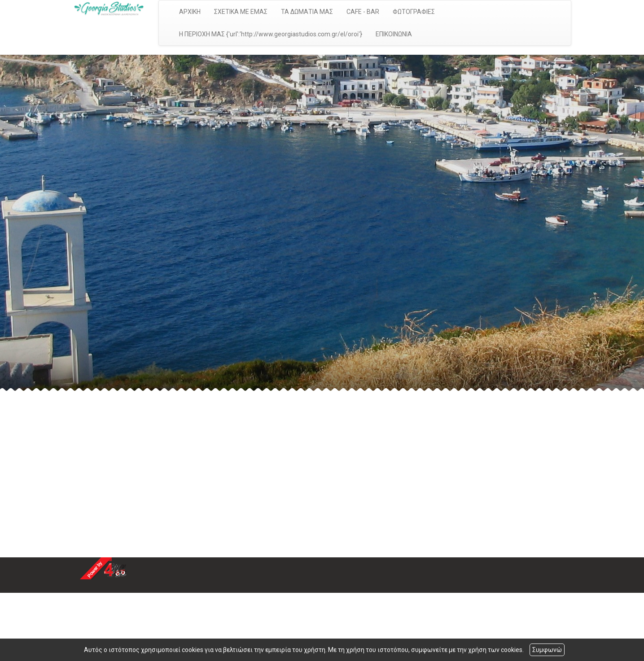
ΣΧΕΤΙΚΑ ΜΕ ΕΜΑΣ (241, 12)
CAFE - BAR (363, 12)
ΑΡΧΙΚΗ (190, 12)
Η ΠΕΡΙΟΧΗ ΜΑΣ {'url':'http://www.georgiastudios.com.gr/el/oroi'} (271, 34)
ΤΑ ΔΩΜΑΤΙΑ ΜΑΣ (307, 12)
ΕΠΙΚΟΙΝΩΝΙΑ (394, 34)
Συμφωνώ (547, 650)
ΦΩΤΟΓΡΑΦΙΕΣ (414, 12)
